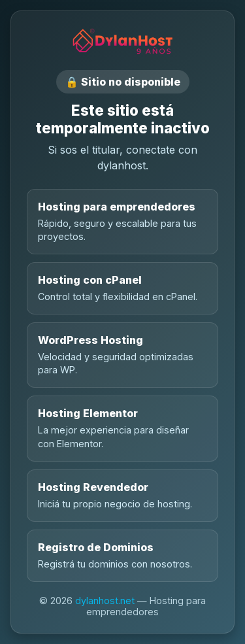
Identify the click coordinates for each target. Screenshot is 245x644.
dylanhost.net (105, 601)
